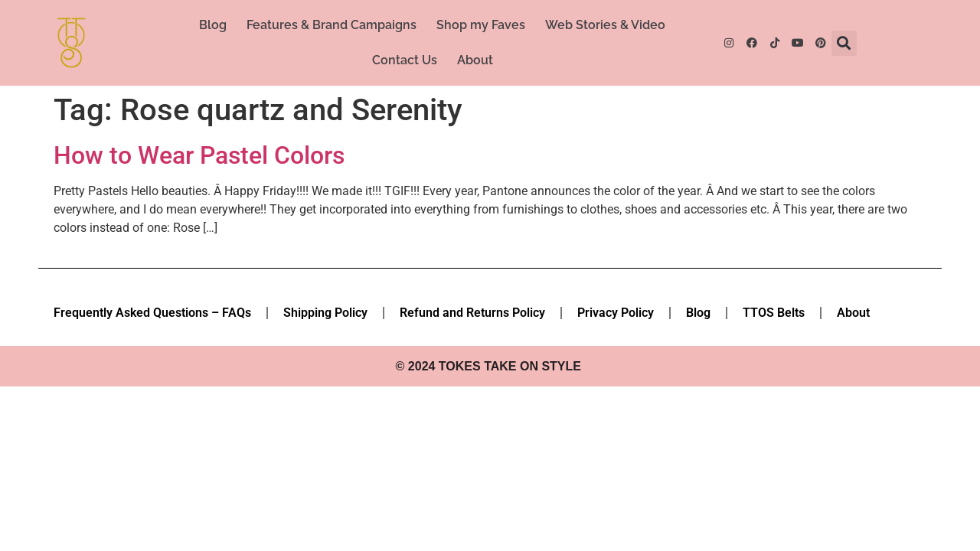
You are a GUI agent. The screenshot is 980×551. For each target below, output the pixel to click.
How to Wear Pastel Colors (199, 155)
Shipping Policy (325, 313)
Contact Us (405, 60)
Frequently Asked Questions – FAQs (152, 313)
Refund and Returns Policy (472, 313)
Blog (213, 25)
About (475, 60)
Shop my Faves (481, 25)
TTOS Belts (774, 313)
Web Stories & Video (605, 25)
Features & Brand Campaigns (332, 25)
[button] (844, 43)
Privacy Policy (616, 313)
